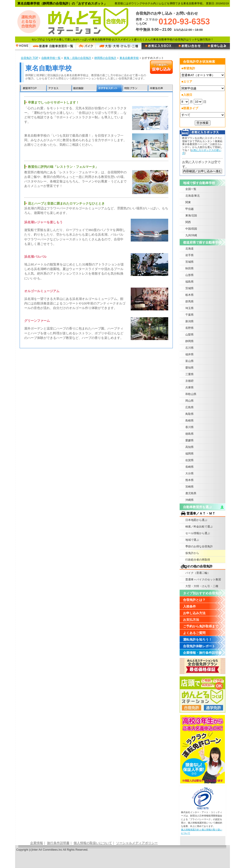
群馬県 (189, 301)
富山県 (189, 361)
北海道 (189, 249)
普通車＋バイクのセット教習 (203, 580)
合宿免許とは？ (194, 600)
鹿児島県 (191, 493)
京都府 (189, 381)
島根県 (189, 421)
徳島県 (189, 434)
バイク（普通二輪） (198, 573)
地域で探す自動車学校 (199, 183)
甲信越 (189, 209)
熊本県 (189, 480)
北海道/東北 (193, 196)
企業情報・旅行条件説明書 (202, 653)
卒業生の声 (160, 88)
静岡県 (189, 341)
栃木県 (189, 295)
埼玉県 (189, 308)
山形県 (189, 275)
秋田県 (189, 268)
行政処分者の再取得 (198, 560)
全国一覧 (191, 189)
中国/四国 (191, 229)
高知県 (189, 447)
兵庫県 (189, 387)
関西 (188, 222)
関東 (188, 202)
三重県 (189, 374)
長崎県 (189, 467)
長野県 (189, 328)
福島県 (189, 282)
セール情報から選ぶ (198, 533)
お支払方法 (191, 620)
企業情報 (37, 843)
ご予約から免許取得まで (201, 626)
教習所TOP (33, 88)
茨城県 (189, 288)
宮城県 (189, 262)
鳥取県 (189, 414)
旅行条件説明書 (58, 843)
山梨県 (189, 335)
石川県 (189, 348)
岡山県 (189, 401)
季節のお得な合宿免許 (199, 546)
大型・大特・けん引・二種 (202, 586)
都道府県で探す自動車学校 (202, 242)
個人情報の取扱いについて (93, 843)
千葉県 (189, 315)
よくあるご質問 (194, 633)
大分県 (189, 473)
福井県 (189, 354)
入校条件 (189, 606)
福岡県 (189, 454)
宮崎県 (189, 487)
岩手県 (189, 255)
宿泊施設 (84, 88)
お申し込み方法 (194, 613)
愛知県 (189, 368)
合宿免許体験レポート (199, 646)
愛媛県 (189, 440)
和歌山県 (191, 394)
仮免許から (192, 553)
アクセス (59, 88)
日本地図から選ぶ (196, 520)
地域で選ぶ (192, 540)
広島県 (189, 407)
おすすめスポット (109, 88)
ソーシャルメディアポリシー (137, 843)
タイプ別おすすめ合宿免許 (202, 593)
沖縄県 (189, 500)
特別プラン (134, 88)
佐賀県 (189, 460)
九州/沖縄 (191, 235)
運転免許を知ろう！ (197, 639)
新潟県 (189, 321)
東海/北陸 (191, 216)
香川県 (189, 427)
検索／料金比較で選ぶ (199, 527)
